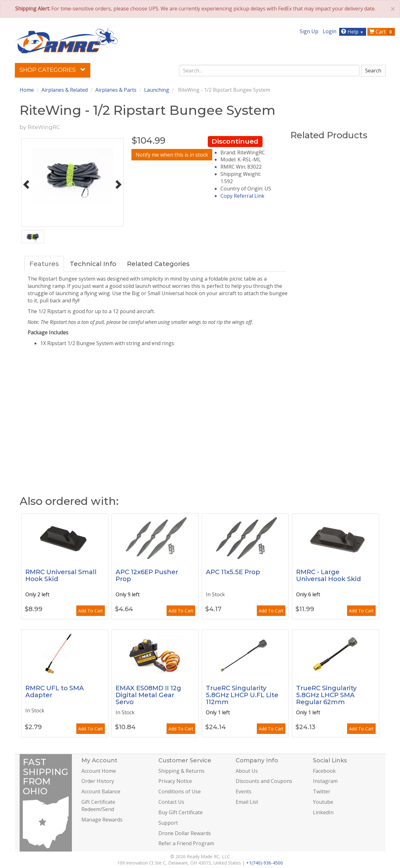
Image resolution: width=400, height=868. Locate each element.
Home (27, 90)
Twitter (322, 791)
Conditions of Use (180, 791)
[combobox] (269, 71)
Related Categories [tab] (158, 264)
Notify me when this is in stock (172, 155)
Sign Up (309, 31)
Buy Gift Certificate (181, 812)
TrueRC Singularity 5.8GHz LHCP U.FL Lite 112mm (242, 695)
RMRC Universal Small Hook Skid (61, 575)
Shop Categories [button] (53, 70)
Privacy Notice (175, 781)
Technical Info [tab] (93, 264)
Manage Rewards (102, 820)
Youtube (323, 802)
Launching (157, 90)
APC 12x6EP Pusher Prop (147, 575)
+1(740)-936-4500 (264, 863)
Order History (98, 781)
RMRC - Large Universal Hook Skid (329, 575)
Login (330, 31)
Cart (382, 32)
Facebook (324, 771)
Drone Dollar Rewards (185, 833)
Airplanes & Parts (116, 90)
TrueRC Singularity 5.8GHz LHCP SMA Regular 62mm (326, 695)
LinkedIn (323, 812)
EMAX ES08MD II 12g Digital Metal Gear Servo (148, 695)
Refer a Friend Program (186, 843)
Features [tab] (44, 264)
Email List (247, 802)
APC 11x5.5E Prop (233, 572)
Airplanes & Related (65, 90)
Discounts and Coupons (264, 781)
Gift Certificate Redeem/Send (98, 806)
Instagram (325, 781)
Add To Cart (91, 611)
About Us (247, 771)
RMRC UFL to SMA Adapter (55, 691)
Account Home (99, 771)
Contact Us (171, 802)
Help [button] (353, 32)
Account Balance (101, 791)
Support (168, 823)
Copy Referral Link (242, 196)
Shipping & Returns (181, 771)
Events (244, 791)
